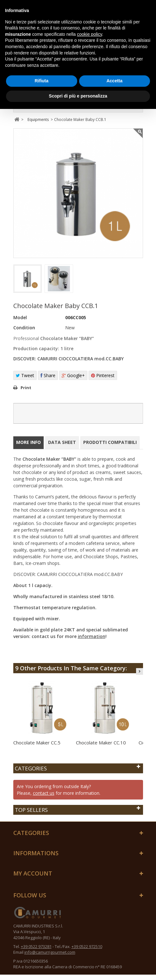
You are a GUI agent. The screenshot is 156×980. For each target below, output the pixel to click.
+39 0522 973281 (36, 946)
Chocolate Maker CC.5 (37, 743)
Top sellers (31, 810)
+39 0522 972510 (87, 946)
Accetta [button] (114, 81)
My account (33, 873)
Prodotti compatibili (110, 442)
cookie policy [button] (89, 34)
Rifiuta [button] (41, 81)
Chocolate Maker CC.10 (101, 743)
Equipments (38, 120)
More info (28, 442)
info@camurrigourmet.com (50, 952)
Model (20, 317)
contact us (44, 793)
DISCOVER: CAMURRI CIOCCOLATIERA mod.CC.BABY (69, 359)
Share (48, 375)
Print (26, 388)
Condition (24, 328)
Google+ (73, 375)
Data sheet (62, 442)
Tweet (25, 375)
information (92, 636)
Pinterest (103, 375)
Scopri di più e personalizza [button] (78, 96)
